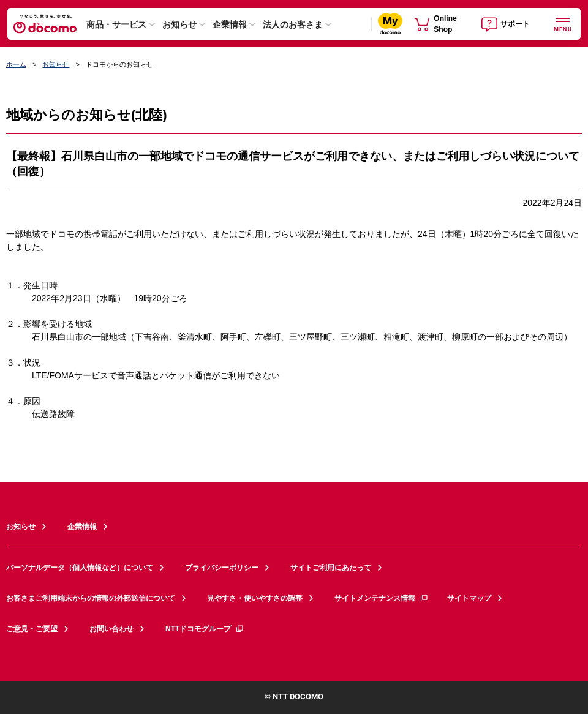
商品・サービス (116, 24)
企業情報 (230, 24)
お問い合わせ (111, 629)
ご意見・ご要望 (32, 629)
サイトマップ (469, 598)
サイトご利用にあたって (331, 568)
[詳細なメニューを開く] (563, 24)
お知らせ (179, 24)
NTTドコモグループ (205, 629)
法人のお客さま (293, 24)
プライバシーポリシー (222, 568)
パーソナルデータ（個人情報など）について (80, 568)
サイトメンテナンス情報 (382, 598)
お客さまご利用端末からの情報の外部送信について (91, 598)
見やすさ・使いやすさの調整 (255, 598)
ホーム (16, 64)
